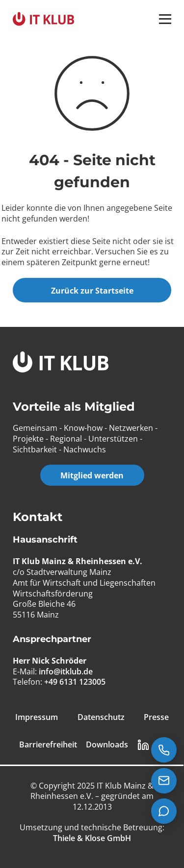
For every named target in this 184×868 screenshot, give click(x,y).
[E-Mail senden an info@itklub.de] (164, 781)
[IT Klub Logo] (61, 363)
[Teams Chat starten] (164, 811)
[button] (165, 19)
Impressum (37, 717)
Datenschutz (101, 717)
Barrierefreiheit (48, 745)
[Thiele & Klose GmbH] (92, 838)
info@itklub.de (66, 671)
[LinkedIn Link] (143, 745)
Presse (156, 717)
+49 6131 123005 (75, 682)
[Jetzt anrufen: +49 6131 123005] (164, 750)
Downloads (107, 745)
